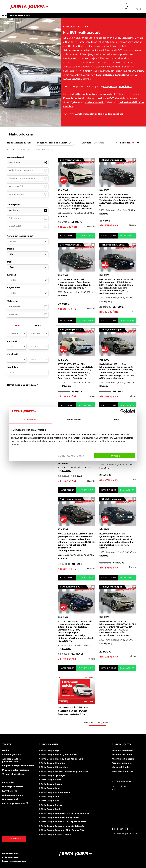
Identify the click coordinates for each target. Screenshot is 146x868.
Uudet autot (28, 226)
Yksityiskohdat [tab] (73, 420)
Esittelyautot (28, 218)
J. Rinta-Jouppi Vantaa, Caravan (55, 834)
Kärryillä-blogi (9, 791)
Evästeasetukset (11, 857)
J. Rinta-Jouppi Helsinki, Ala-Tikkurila (58, 755)
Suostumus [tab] (30, 420)
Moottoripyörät (28, 186)
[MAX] (39, 347)
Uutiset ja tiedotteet (13, 787)
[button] (23, 385)
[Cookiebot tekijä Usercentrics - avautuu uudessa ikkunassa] (123, 411)
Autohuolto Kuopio (122, 755)
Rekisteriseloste (10, 854)
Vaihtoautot (71, 26)
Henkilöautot (28, 162)
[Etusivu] (25, 7)
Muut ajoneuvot (28, 194)
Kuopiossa (109, 87)
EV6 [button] (27, 150)
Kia (81, 26)
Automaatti (28, 307)
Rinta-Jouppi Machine (15, 803)
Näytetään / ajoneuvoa (97, 722)
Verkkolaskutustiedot (13, 774)
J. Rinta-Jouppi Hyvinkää (52, 763)
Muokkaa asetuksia (73, 456)
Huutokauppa (11, 799)
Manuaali (28, 315)
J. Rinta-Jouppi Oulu (49, 797)
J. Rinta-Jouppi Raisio (50, 809)
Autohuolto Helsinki (122, 750)
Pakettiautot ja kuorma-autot (28, 178)
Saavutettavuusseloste (14, 861)
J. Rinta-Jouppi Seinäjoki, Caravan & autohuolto (64, 813)
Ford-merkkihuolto (122, 763)
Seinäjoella (125, 87)
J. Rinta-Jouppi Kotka (50, 780)
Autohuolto (121, 745)
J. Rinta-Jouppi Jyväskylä (52, 776)
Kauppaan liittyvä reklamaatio (18, 766)
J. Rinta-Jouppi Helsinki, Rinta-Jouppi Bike (61, 759)
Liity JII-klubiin (14, 839)
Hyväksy (115, 456)
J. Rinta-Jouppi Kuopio (51, 784)
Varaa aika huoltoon (122, 771)
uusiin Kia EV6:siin (108, 98)
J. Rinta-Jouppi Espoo (50, 750)
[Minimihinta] (17, 334)
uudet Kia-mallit (95, 102)
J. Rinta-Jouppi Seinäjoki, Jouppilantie (59, 818)
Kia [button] (13, 150)
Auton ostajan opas (12, 795)
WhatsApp (86, 236)
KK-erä (38, 326)
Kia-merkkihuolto (121, 767)
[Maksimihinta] (39, 334)
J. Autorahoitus (105, 75)
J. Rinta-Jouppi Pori (49, 801)
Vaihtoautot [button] (46, 150)
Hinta (18, 326)
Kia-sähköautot (86, 94)
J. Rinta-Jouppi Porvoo (50, 805)
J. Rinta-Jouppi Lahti (49, 788)
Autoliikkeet (48, 745)
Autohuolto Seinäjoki (123, 759)
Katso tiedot (67, 236)
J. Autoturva (122, 75)
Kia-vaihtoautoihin (74, 98)
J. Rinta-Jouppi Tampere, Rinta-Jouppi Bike (62, 830)
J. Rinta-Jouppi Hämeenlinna (54, 767)
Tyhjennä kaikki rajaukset (56, 143)
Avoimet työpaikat (12, 755)
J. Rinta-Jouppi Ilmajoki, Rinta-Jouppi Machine (63, 771)
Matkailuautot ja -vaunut (28, 170)
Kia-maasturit (107, 94)
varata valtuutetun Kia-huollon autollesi (99, 114)
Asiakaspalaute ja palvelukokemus (11, 760)
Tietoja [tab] (116, 420)
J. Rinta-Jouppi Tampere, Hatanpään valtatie (62, 822)
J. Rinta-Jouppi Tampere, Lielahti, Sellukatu (62, 826)
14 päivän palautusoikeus (15, 770)
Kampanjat (8, 782)
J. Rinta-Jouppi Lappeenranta (54, 792)
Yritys (7, 745)
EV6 (86, 26)
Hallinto (6, 750)
